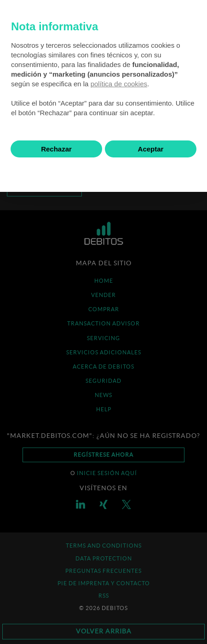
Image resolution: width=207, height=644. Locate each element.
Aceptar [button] (151, 149)
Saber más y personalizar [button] (104, 171)
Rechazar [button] (56, 149)
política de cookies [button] (119, 84)
